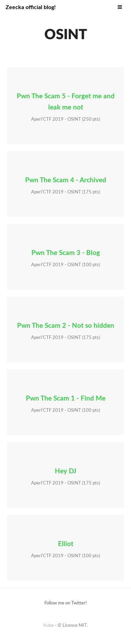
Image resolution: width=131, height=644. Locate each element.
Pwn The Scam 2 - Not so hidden (66, 326)
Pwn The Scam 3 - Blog (66, 253)
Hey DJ (65, 471)
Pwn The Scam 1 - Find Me (66, 399)
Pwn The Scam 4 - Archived (66, 180)
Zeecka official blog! (31, 7)
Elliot (66, 544)
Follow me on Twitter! (66, 603)
